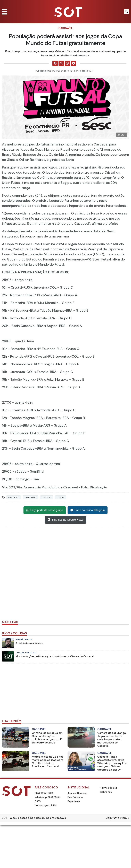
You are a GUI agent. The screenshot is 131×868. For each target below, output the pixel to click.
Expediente (74, 801)
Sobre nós (106, 792)
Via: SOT (9, 487)
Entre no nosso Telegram (88, 510)
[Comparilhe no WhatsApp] (67, 63)
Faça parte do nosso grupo (45, 510)
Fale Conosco (75, 797)
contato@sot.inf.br (46, 805)
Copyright (112, 818)
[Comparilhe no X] (61, 63)
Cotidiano (30, 497)
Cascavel (65, 28)
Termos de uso (109, 788)
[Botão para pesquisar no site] (127, 12)
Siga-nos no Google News (65, 520)
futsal (60, 497)
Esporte (47, 497)
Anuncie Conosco (77, 793)
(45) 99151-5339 (44, 793)
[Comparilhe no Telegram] (73, 63)
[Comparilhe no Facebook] (55, 63)
